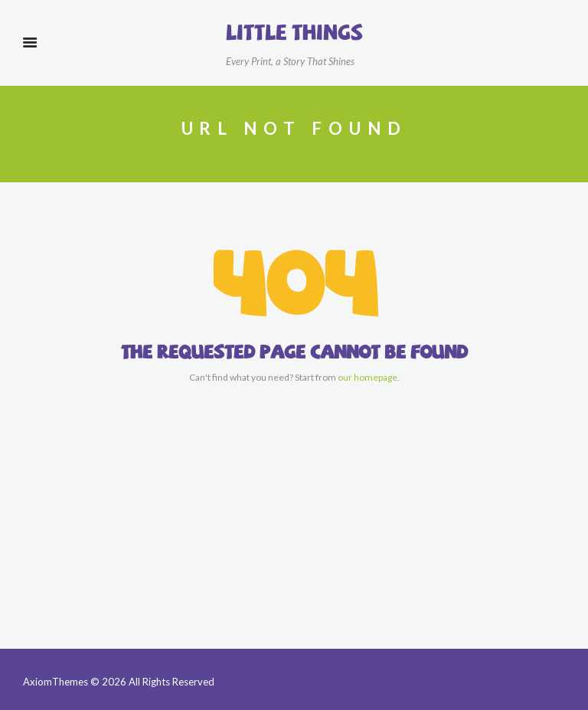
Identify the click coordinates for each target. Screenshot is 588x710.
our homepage (367, 377)
